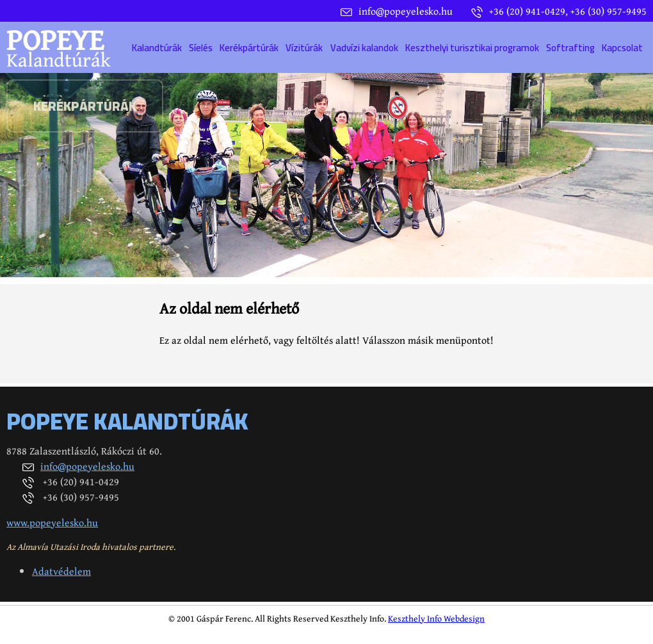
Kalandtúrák (157, 48)
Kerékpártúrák (249, 48)
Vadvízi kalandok (364, 48)
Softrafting (570, 48)
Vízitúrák (304, 48)
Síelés (201, 48)
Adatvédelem (61, 571)
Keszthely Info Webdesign (436, 618)
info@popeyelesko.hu (87, 466)
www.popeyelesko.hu (52, 522)
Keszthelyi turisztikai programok (472, 48)
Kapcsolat (622, 48)
